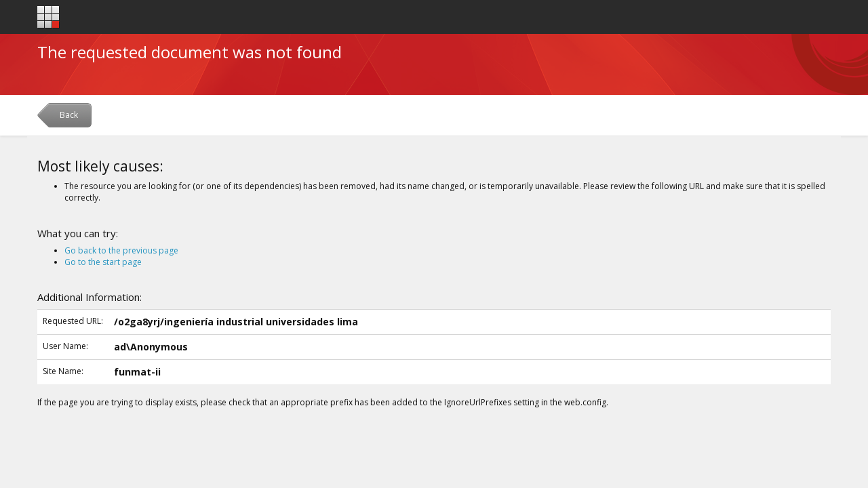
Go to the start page (103, 262)
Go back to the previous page (121, 250)
